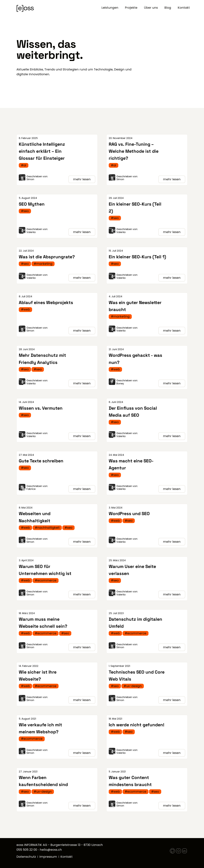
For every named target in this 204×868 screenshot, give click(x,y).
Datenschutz (26, 857)
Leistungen (110, 8)
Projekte (131, 8)
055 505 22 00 (27, 850)
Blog (168, 8)
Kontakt (184, 8)
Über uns (151, 8)
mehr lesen (82, 179)
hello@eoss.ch (51, 850)
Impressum (48, 857)
